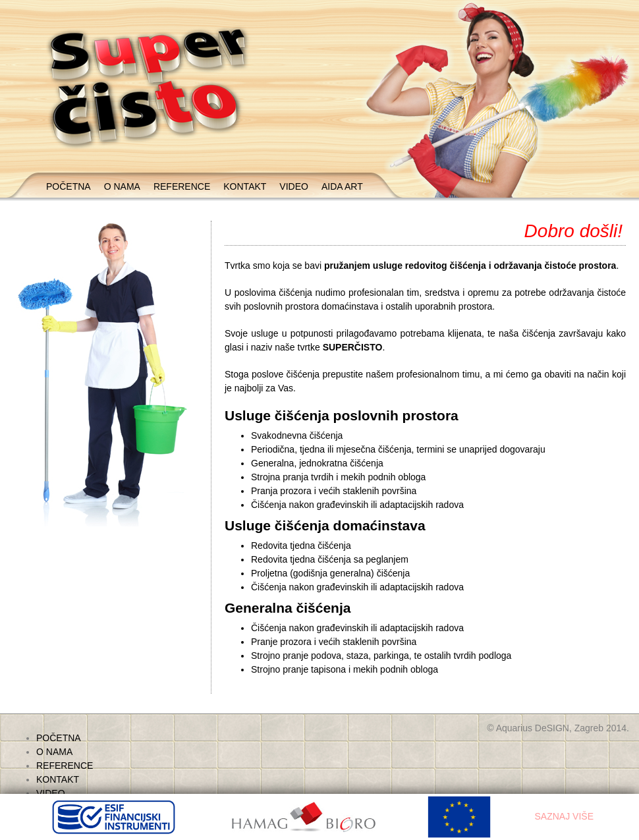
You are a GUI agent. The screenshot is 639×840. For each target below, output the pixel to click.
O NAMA (122, 186)
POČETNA (69, 186)
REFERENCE (182, 186)
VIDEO (294, 186)
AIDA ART (342, 186)
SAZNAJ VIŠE (564, 816)
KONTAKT (245, 186)
